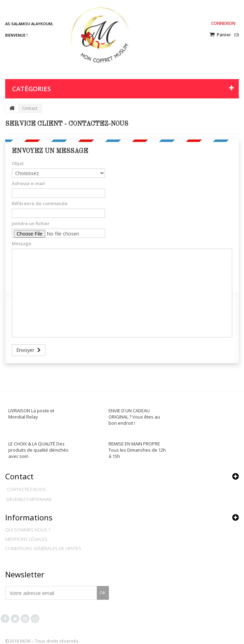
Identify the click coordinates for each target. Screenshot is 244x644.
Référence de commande (40, 203)
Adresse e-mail (28, 183)
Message (22, 243)
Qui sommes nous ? (28, 530)
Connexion (223, 23)
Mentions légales (26, 539)
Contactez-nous (26, 489)
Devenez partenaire (29, 499)
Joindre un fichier (31, 223)
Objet (18, 163)
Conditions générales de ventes (43, 548)
